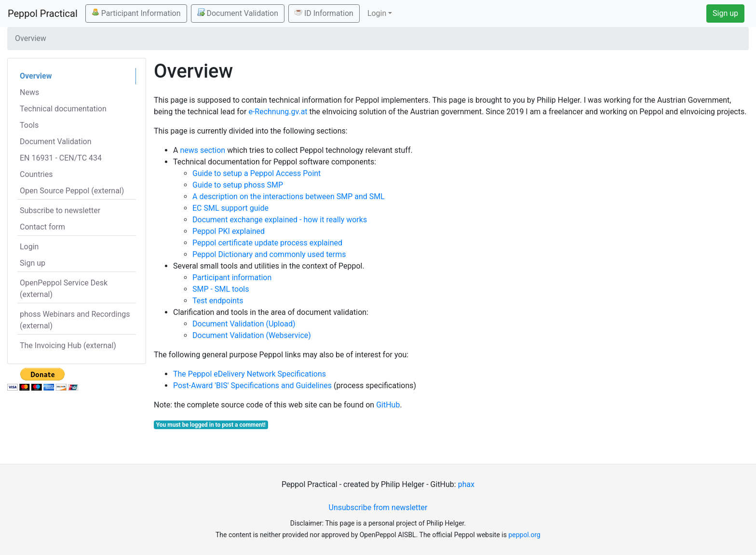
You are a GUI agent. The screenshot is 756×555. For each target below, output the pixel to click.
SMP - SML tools (221, 289)
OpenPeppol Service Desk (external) (64, 289)
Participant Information (136, 13)
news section (202, 150)
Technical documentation (63, 109)
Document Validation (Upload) (244, 324)
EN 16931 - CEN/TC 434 (61, 158)
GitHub (388, 405)
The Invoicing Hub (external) (68, 345)
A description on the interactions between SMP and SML (289, 196)
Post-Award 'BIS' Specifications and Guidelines (252, 386)
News (29, 92)
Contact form (42, 227)
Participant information (232, 277)
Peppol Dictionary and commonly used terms (269, 254)
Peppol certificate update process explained (267, 243)
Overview (36, 76)
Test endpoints (218, 301)
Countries (36, 174)
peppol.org (524, 535)
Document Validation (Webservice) (252, 335)
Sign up (725, 13)
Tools (29, 125)
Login (29, 247)
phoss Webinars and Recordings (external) (75, 320)
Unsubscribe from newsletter (378, 508)
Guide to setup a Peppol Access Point (256, 173)
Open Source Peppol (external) (72, 191)
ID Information (324, 13)
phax (466, 484)
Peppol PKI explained (229, 231)
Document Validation (238, 13)
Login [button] (377, 13)
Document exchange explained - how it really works (280, 220)
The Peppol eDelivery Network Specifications (250, 374)
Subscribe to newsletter (60, 210)
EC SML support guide (230, 208)
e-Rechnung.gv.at (278, 112)
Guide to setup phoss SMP (238, 185)
